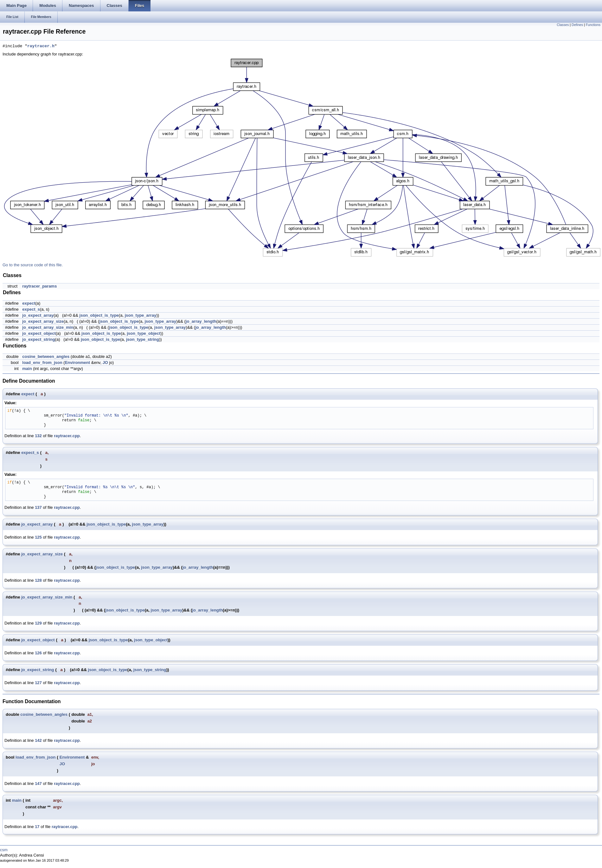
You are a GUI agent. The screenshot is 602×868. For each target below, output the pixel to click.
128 (38, 580)
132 (38, 436)
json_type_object (144, 333)
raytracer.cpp (67, 436)
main (27, 369)
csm (4, 850)
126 (38, 653)
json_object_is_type (99, 315)
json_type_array (141, 315)
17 (37, 827)
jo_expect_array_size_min (48, 327)
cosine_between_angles (46, 356)
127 (38, 683)
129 (38, 623)
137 (38, 507)
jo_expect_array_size (43, 321)
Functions (593, 25)
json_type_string (143, 339)
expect (29, 303)
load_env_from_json (42, 363)
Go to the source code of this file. (33, 265)
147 (38, 784)
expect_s (31, 309)
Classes (563, 25)
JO (105, 363)
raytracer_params (39, 286)
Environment (77, 363)
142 (38, 740)
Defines (577, 25)
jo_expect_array (38, 315)
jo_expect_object (39, 333)
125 (38, 537)
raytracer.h (41, 46)
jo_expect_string (38, 339)
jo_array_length (201, 321)
